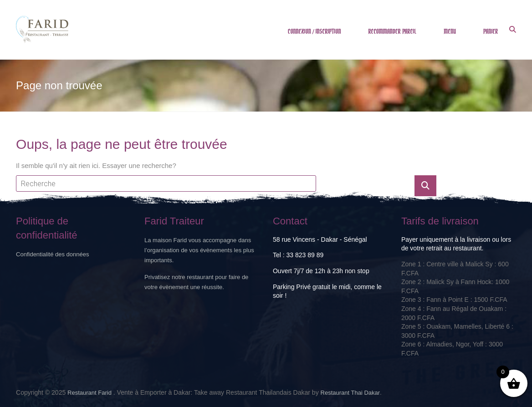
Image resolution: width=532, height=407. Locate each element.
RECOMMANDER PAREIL (392, 32)
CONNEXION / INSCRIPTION (315, 32)
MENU (450, 32)
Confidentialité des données (52, 254)
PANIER (491, 32)
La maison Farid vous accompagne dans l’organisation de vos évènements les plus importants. (199, 250)
